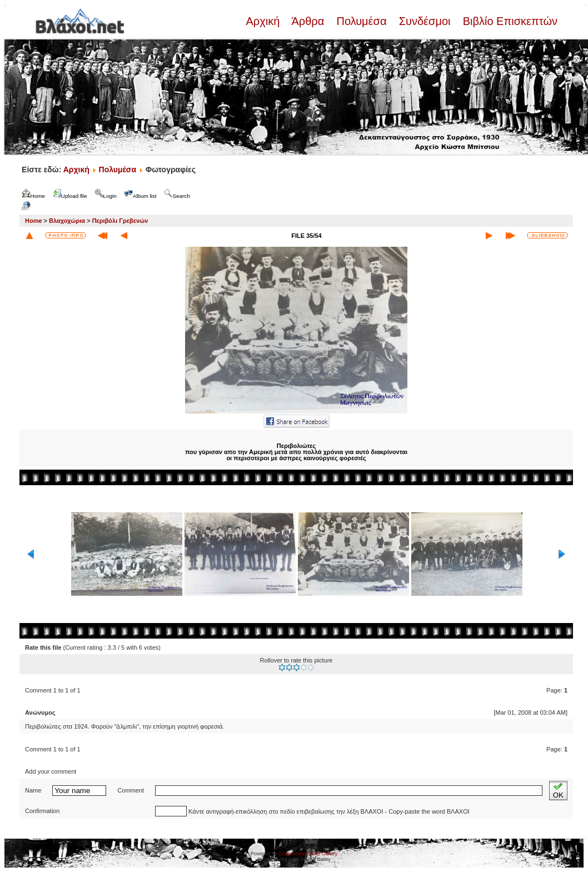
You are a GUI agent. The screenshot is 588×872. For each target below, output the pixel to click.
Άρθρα (308, 21)
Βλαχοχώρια (67, 221)
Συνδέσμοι (425, 21)
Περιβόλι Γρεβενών (120, 221)
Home (34, 221)
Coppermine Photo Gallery (308, 854)
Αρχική (264, 21)
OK (558, 791)
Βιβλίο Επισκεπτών (509, 21)
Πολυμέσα (362, 21)
